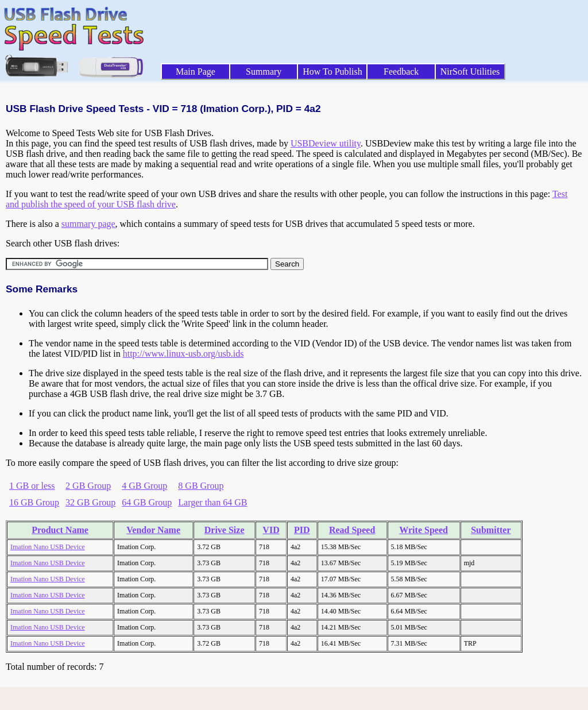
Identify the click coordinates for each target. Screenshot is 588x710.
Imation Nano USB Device (48, 547)
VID (271, 530)
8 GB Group (201, 486)
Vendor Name (153, 530)
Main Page (196, 72)
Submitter (491, 530)
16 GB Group (34, 502)
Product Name (60, 530)
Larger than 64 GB (212, 502)
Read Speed (352, 530)
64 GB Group (147, 502)
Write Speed (423, 530)
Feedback (401, 72)
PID (302, 530)
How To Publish (332, 72)
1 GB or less (32, 486)
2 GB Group (88, 486)
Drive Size (225, 530)
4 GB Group (144, 486)
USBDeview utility (326, 143)
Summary (264, 72)
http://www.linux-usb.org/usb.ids (183, 354)
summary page (88, 224)
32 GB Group (90, 502)
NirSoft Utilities (470, 72)
